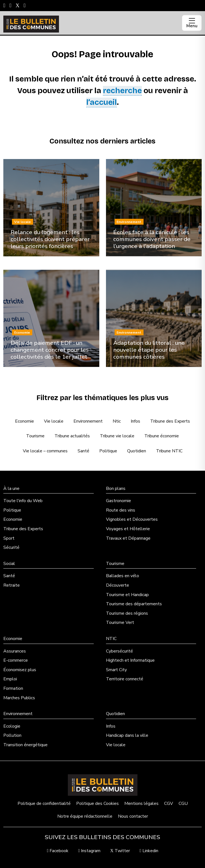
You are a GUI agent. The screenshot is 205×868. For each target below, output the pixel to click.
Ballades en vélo (123, 576)
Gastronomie (118, 501)
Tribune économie (162, 436)
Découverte (118, 585)
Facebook (58, 851)
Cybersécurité (119, 651)
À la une (11, 488)
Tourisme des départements (134, 604)
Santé (83, 451)
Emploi (10, 679)
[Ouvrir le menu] (192, 23)
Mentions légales (141, 803)
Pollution (12, 735)
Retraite (12, 585)
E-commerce (16, 660)
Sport (9, 538)
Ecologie (12, 726)
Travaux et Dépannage (128, 538)
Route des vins (121, 510)
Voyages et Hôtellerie (128, 529)
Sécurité (11, 547)
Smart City (116, 670)
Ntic (117, 421)
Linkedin (149, 851)
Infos (135, 421)
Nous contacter (133, 816)
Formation (13, 688)
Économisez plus (20, 670)
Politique (108, 451)
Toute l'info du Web (23, 501)
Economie (24, 421)
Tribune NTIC (169, 451)
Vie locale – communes (45, 451)
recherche (122, 91)
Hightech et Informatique (130, 660)
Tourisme (35, 436)
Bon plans (116, 488)
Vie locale (54, 421)
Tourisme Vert (120, 623)
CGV (169, 803)
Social (9, 564)
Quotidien (137, 451)
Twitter (120, 851)
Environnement (88, 421)
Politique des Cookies (97, 803)
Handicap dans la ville (127, 735)
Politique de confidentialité (44, 803)
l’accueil (102, 102)
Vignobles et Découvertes (132, 519)
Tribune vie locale (117, 436)
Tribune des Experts (170, 421)
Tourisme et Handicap (127, 595)
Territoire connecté (125, 679)
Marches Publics (19, 698)
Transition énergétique (25, 745)
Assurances (15, 651)
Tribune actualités (72, 436)
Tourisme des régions (127, 613)
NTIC (111, 639)
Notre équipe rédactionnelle (85, 816)
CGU (183, 803)
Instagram (89, 851)
